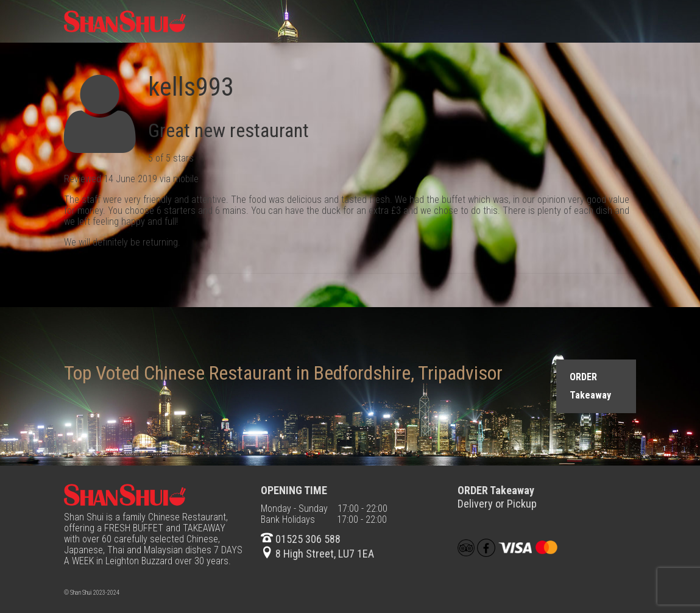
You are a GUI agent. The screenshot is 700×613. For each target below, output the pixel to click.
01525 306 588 (301, 539)
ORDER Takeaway (590, 386)
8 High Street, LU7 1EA (317, 554)
